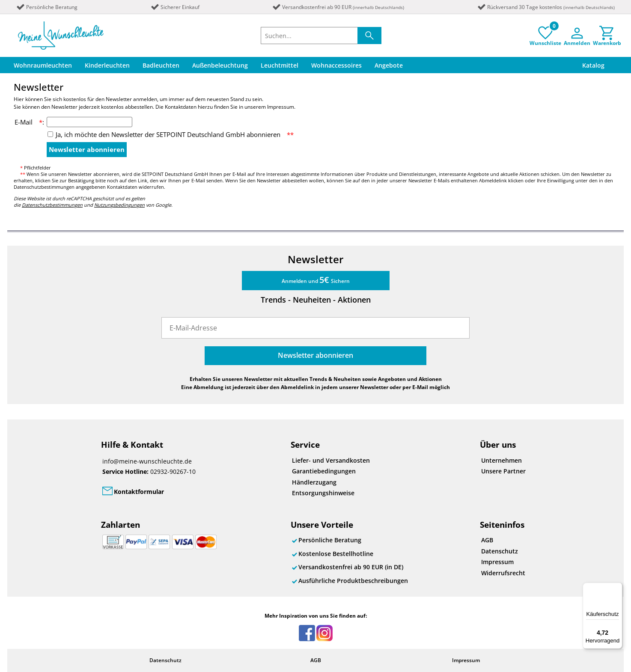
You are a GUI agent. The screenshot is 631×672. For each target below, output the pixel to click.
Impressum (497, 562)
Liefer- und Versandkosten (331, 460)
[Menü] (617, 588)
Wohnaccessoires (336, 65)
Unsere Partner (503, 471)
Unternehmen (502, 460)
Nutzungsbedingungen (119, 205)
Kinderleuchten (107, 65)
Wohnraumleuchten (43, 65)
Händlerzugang (314, 482)
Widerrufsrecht (503, 573)
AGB (487, 540)
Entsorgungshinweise (323, 493)
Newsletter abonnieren (87, 149)
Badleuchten (161, 65)
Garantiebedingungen (324, 471)
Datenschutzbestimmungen (52, 205)
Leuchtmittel (280, 65)
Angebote (389, 65)
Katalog (593, 65)
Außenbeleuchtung (220, 65)
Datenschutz (500, 551)
